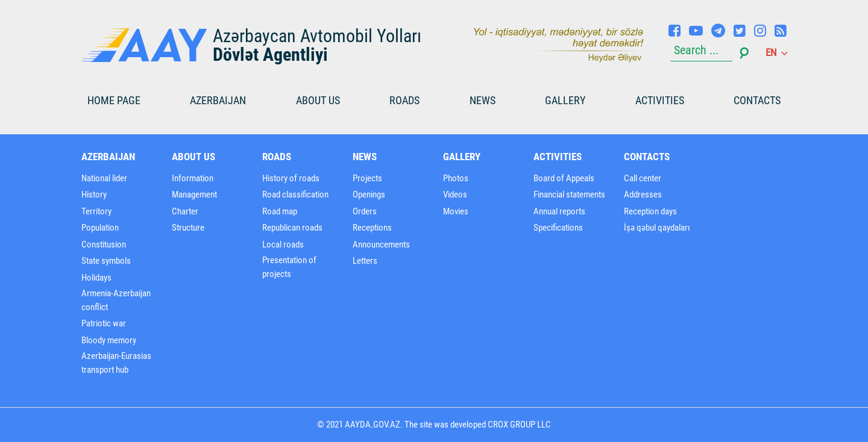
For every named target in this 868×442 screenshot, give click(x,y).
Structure (188, 228)
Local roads (283, 244)
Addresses (643, 195)
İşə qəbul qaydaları (657, 228)
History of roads (291, 178)
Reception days (650, 211)
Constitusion (104, 244)
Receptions (372, 228)
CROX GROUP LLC (519, 425)
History (94, 195)
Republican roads (292, 228)
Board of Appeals (564, 178)
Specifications (558, 228)
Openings (369, 195)
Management (194, 195)
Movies (456, 211)
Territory (96, 211)
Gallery (565, 100)
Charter (185, 211)
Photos (456, 178)
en (776, 52)
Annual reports (559, 211)
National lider (104, 178)
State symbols (106, 261)
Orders (365, 211)
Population (100, 228)
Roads (404, 100)
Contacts (757, 100)
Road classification (295, 195)
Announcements (381, 244)
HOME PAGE (114, 100)
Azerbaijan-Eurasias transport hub (116, 363)
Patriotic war (104, 323)
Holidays (96, 278)
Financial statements (569, 195)
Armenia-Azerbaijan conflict (116, 300)
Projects (367, 178)
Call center (643, 178)
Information (193, 178)
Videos (455, 195)
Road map (280, 211)
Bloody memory (109, 340)
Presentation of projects (289, 267)
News (483, 100)
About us (318, 100)
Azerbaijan (218, 100)
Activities (660, 100)
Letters (365, 261)
